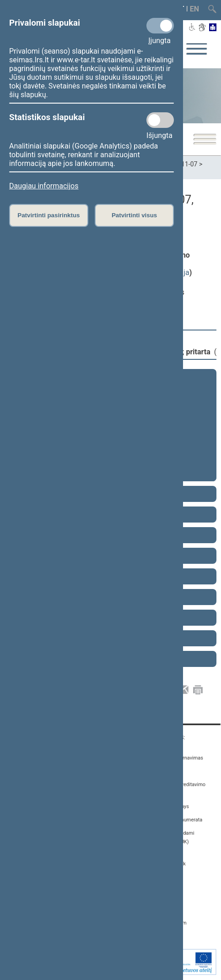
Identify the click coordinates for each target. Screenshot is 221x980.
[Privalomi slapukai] (160, 26)
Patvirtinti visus (134, 215)
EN (194, 9)
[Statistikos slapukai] (160, 120)
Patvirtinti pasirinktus (49, 215)
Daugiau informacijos (44, 186)
